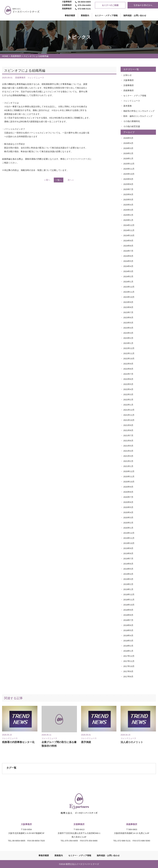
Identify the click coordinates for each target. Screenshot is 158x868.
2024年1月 (128, 282)
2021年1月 (128, 466)
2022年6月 (128, 379)
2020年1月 (128, 528)
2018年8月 (128, 615)
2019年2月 (128, 584)
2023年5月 (128, 323)
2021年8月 (128, 430)
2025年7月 (128, 189)
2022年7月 (128, 374)
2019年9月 (128, 548)
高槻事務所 (16, 56)
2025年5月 (128, 200)
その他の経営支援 (132, 126)
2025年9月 (128, 179)
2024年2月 (128, 276)
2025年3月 (128, 210)
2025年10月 (129, 174)
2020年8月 (128, 492)
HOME (5, 56)
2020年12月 (129, 471)
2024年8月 (128, 246)
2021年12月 (129, 410)
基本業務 (128, 106)
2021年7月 (128, 435)
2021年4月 (128, 451)
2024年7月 (128, 251)
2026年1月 (128, 159)
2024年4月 (128, 266)
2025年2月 (128, 215)
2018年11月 (129, 600)
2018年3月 (128, 641)
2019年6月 (128, 564)
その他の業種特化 (132, 121)
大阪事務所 (129, 80)
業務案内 (85, 15)
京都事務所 (129, 85)
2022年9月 (128, 364)
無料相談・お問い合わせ (135, 15)
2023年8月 (128, 307)
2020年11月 (129, 476)
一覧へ (59, 180)
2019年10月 (129, 543)
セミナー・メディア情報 (106, 15)
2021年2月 (128, 461)
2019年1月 (128, 589)
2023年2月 (128, 338)
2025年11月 (129, 169)
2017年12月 (129, 656)
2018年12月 (129, 594)
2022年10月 (129, 359)
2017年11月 (129, 661)
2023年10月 (129, 297)
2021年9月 (128, 425)
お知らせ (128, 75)
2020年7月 (128, 497)
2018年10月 (129, 605)
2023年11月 (129, 292)
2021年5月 (128, 446)
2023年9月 (128, 302)
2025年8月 (128, 184)
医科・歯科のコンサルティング (138, 116)
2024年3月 (128, 271)
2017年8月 (128, 677)
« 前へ (47, 180)
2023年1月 (128, 343)
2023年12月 (129, 287)
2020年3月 (128, 518)
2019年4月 (128, 574)
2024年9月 (128, 241)
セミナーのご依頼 (110, 5)
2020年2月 (128, 523)
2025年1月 (128, 220)
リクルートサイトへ (143, 5)
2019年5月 (128, 569)
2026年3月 (128, 148)
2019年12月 (129, 533)
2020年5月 (128, 507)
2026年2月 (128, 153)
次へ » (71, 180)
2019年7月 (128, 559)
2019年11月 (129, 538)
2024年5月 (128, 261)
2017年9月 (128, 671)
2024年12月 (129, 225)
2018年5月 (128, 630)
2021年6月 (128, 441)
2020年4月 (128, 512)
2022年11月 (129, 353)
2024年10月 (129, 235)
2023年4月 (128, 328)
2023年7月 (128, 312)
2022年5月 (128, 384)
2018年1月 (128, 651)
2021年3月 (128, 456)
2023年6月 (128, 317)
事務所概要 (44, 855)
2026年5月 (128, 138)
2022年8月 (128, 369)
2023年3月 (128, 333)
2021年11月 (129, 415)
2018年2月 (128, 646)
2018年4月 (128, 635)
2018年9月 (128, 610)
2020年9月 (128, 487)
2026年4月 (128, 143)
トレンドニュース (132, 101)
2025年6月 (128, 194)
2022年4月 (128, 389)
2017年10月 (129, 666)
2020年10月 (129, 482)
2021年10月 (129, 420)
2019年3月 (128, 579)
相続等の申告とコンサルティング (139, 111)
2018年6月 (128, 625)
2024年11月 (129, 230)
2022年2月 (128, 400)
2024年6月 (128, 256)
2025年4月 (128, 205)
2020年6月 (128, 502)
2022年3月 (128, 394)
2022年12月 (129, 348)
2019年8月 (128, 553)
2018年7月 (128, 620)
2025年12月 (129, 164)
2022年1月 (128, 405)
